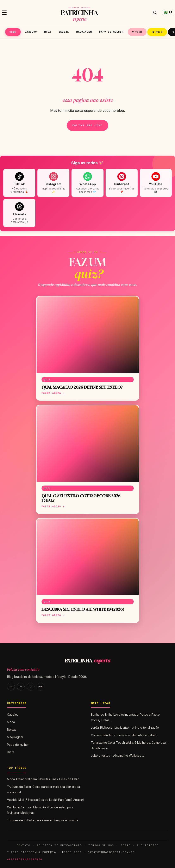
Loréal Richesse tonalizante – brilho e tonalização (125, 727)
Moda (48, 32)
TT (31, 687)
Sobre (126, 845)
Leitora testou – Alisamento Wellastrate (118, 756)
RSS (40, 687)
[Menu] (4, 13)
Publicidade (148, 845)
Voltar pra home (87, 125)
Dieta (11, 752)
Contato (23, 845)
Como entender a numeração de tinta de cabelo (124, 735)
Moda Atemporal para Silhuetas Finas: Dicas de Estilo (43, 779)
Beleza (64, 32)
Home (13, 32)
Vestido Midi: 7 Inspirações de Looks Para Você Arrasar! (45, 800)
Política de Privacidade (59, 845)
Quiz (157, 32)
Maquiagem (84, 32)
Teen (137, 32)
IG (11, 687)
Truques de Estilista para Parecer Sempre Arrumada (43, 820)
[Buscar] (155, 13)
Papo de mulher (111, 32)
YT (21, 687)
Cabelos (31, 32)
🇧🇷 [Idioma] (168, 13)
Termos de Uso (101, 845)
